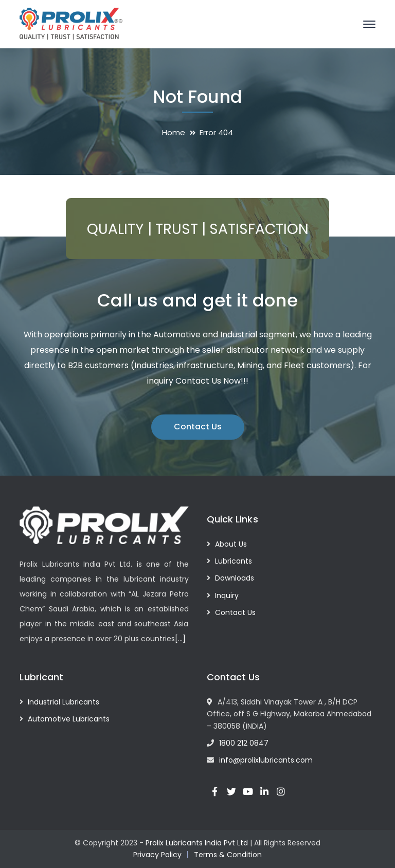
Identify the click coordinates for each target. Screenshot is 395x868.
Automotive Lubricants (69, 719)
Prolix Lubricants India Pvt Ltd (197, 843)
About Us (231, 544)
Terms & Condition (228, 855)
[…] (180, 639)
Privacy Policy (157, 855)
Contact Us (198, 427)
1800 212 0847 (244, 743)
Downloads (235, 578)
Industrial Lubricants (64, 702)
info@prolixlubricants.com (266, 760)
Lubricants (234, 561)
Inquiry (227, 595)
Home (174, 132)
